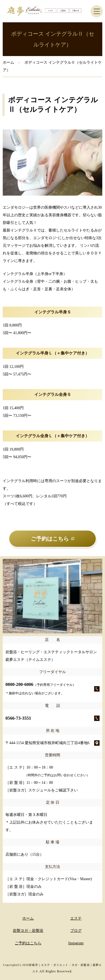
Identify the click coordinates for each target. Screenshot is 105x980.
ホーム (8, 62)
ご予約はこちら (28, 943)
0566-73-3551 (18, 718)
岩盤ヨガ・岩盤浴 (28, 931)
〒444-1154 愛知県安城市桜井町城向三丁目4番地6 (47, 743)
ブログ (76, 931)
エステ (76, 918)
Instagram (76, 943)
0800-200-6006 (41, 688)
